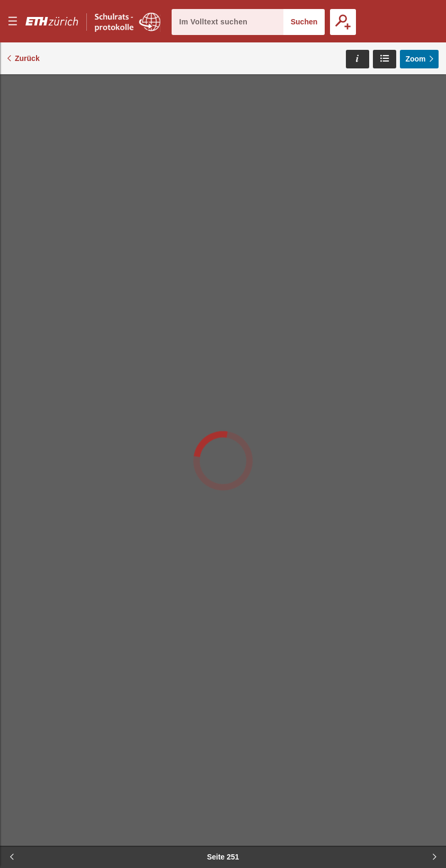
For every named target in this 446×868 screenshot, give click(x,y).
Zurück (27, 58)
